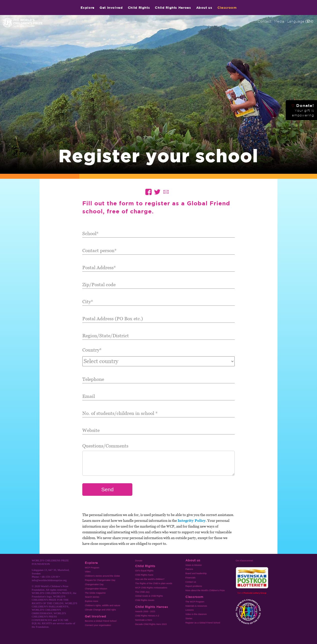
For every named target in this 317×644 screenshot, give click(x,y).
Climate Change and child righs (100, 610)
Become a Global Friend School (101, 621)
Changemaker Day (94, 584)
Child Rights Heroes (173, 8)
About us (204, 8)
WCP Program (92, 568)
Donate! (303, 110)
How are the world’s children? (150, 579)
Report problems (194, 586)
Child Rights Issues (145, 600)
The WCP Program (195, 602)
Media (279, 21)
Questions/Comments (105, 446)
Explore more (91, 601)
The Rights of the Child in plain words (154, 583)
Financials (190, 578)
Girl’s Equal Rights (144, 571)
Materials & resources (196, 606)
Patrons (189, 569)
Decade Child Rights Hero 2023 (151, 624)
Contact (264, 21)
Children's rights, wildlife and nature (102, 605)
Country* (92, 350)
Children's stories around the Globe (102, 576)
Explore (88, 8)
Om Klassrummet (244, 561)
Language (300, 21)
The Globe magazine (95, 593)
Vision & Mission (194, 565)
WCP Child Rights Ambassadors (151, 588)
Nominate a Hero (144, 620)
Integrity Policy (192, 520)
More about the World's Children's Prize (205, 590)
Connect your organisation (98, 625)
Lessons (190, 610)
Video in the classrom (196, 614)
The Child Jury (142, 592)
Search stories (92, 597)
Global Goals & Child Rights (149, 596)
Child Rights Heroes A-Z (147, 616)
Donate (139, 561)
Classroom (227, 8)
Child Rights (139, 8)
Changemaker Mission (96, 589)
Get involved (111, 8)
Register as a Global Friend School (203, 623)
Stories (189, 618)
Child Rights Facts (144, 575)
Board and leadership (196, 573)
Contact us (191, 582)
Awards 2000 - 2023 (145, 611)
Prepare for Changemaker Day (100, 580)
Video (88, 572)
